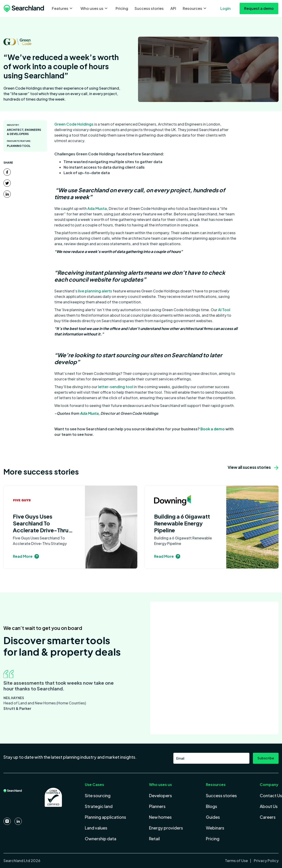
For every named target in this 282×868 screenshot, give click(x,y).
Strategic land (99, 806)
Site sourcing (98, 795)
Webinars (215, 828)
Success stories (149, 8)
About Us (269, 806)
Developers (160, 795)
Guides (213, 817)
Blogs (211, 806)
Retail (154, 839)
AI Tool (224, 310)
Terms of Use (237, 861)
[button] (63, 8)
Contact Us (271, 795)
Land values (96, 828)
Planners (157, 806)
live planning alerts (95, 291)
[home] (24, 8)
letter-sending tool (116, 387)
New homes (160, 817)
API (173, 8)
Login (225, 8)
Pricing (122, 8)
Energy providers (166, 828)
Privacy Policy (266, 861)
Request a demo (259, 8)
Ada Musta (97, 208)
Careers (268, 817)
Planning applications (105, 817)
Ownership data (101, 839)
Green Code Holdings (74, 124)
